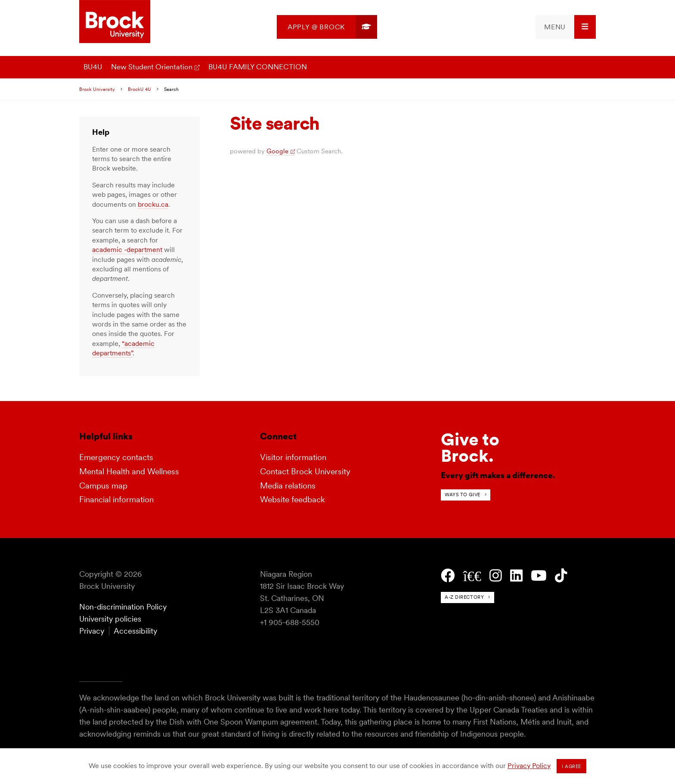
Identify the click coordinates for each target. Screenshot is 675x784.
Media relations (288, 486)
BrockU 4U (139, 89)
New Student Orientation (152, 67)
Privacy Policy (529, 766)
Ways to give (463, 495)
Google (277, 151)
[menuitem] (327, 27)
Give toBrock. (470, 448)
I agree (571, 766)
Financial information (116, 499)
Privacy (92, 631)
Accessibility (135, 631)
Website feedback (293, 499)
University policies (110, 619)
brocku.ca (153, 204)
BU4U (93, 67)
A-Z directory (464, 597)
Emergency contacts (116, 457)
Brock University (97, 89)
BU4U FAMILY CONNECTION (258, 67)
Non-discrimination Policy (123, 607)
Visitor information (293, 457)
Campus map (103, 486)
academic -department (127, 250)
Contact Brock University (305, 471)
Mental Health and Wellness (129, 471)
